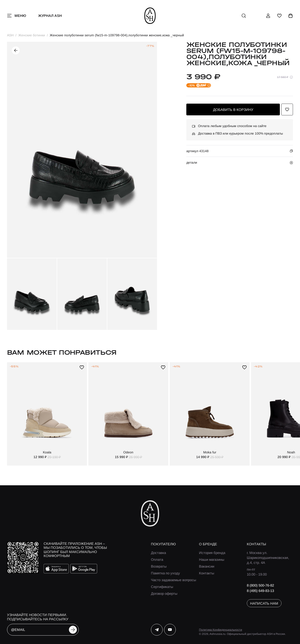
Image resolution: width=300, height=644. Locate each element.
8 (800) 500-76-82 (260, 585)
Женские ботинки (32, 35)
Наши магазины (212, 559)
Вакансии (207, 566)
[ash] (150, 16)
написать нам (264, 603)
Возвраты (159, 566)
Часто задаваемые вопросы (174, 580)
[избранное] (279, 16)
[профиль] (268, 16)
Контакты (207, 573)
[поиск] (244, 16)
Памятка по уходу (165, 573)
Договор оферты (164, 593)
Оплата (157, 559)
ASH (10, 35)
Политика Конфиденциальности (221, 630)
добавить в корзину (233, 110)
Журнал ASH (50, 16)
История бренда (212, 553)
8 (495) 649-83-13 (260, 591)
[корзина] (291, 16)
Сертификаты (162, 587)
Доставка (158, 553)
